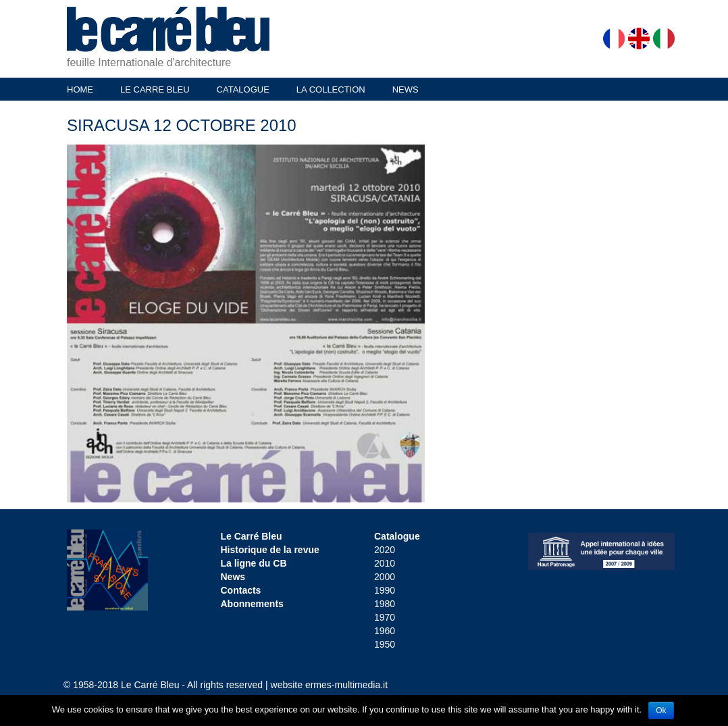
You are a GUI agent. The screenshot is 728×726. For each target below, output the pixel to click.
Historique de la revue (270, 550)
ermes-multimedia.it (346, 685)
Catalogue (397, 536)
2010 (385, 563)
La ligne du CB (254, 563)
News (233, 577)
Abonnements (252, 604)
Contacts (241, 590)
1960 (385, 631)
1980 (385, 604)
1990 (385, 590)
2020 (385, 550)
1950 (385, 644)
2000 (385, 577)
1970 (385, 617)
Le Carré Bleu (252, 536)
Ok (661, 710)
